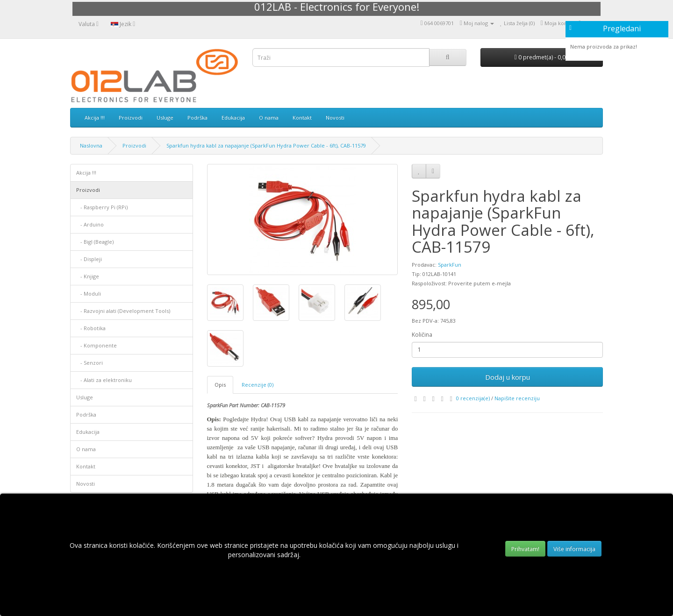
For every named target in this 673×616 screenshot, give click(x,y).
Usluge (165, 117)
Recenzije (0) (258, 385)
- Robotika (91, 328)
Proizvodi (131, 117)
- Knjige (88, 276)
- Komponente (97, 345)
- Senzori (89, 363)
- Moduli (89, 294)
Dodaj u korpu (508, 377)
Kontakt (302, 117)
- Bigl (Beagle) (95, 242)
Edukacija (233, 117)
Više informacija (574, 549)
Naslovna (91, 145)
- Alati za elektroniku (104, 380)
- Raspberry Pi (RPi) (102, 207)
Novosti (335, 117)
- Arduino (90, 224)
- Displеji (89, 259)
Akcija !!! (95, 117)
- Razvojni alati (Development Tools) (123, 311)
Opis (220, 385)
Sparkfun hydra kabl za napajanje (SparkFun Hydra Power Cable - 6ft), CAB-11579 (266, 145)
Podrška (197, 117)
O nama (269, 117)
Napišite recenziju (517, 398)
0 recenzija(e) (473, 398)
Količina (422, 335)
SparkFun (450, 265)
